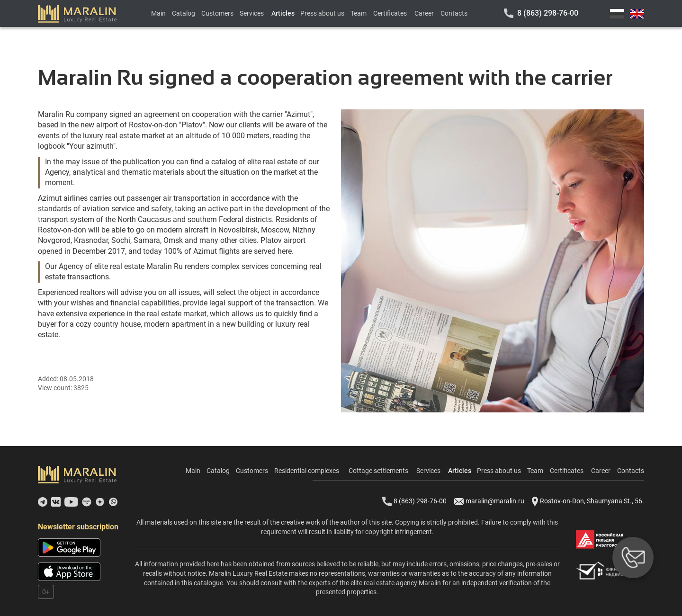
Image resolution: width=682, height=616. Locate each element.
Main (158, 13)
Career (424, 13)
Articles (283, 13)
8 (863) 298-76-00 (548, 13)
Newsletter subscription (78, 527)
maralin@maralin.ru (489, 501)
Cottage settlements (378, 471)
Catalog (184, 13)
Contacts (454, 13)
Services (252, 13)
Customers (217, 13)
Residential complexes (307, 471)
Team (359, 13)
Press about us (322, 13)
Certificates (390, 13)
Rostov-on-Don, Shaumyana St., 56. (588, 501)
